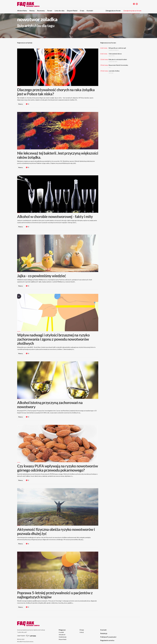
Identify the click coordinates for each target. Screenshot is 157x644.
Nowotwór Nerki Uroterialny (118, 66)
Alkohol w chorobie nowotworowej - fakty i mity (55, 217)
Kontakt (90, 11)
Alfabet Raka (22, 11)
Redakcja (104, 633)
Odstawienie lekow (115, 55)
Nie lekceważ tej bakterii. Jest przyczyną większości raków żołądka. (58, 155)
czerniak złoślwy (114, 72)
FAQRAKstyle (63, 637)
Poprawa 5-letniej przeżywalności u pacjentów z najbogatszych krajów (55, 595)
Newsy (32, 11)
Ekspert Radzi (72, 11)
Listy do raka (60, 11)
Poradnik (61, 632)
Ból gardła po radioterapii (117, 49)
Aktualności (62, 635)
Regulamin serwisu (107, 640)
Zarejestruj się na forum (132, 11)
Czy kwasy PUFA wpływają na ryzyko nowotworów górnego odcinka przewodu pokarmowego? (57, 468)
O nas (82, 11)
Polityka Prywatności (108, 637)
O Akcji (82, 632)
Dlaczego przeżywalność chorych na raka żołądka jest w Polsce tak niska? (56, 92)
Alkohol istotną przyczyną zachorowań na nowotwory (50, 405)
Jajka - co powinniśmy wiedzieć (41, 276)
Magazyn (62, 630)
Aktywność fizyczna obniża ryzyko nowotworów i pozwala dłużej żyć (56, 531)
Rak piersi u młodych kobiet (118, 60)
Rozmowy (41, 11)
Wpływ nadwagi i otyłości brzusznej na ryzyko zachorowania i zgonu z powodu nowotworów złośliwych (53, 339)
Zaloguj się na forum (113, 11)
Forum (50, 11)
